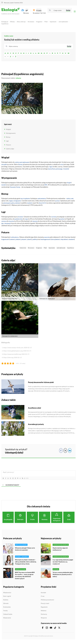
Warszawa (7, 3)
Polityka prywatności (47, 603)
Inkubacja (12, 224)
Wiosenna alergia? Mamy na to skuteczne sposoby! (25, 552)
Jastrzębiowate (63, 23)
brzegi (20, 202)
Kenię (19, 188)
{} (26, 481)
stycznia (14, 222)
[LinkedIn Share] (70, 454)
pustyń (62, 202)
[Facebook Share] (61, 454)
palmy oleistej (21, 204)
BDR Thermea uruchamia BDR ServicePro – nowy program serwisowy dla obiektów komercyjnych (25, 578)
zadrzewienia (43, 199)
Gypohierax (5, 24)
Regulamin (44, 610)
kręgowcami (11, 240)
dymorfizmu (52, 170)
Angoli (69, 183)
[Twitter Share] (65, 454)
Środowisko (7, 610)
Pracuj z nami (45, 606)
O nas (43, 599)
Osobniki (67, 170)
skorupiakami (65, 240)
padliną (43, 240)
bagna (15, 202)
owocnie (47, 238)
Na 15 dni (43, 13)
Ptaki (46, 23)
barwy (21, 165)
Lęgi (7, 142)
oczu (63, 165)
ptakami (25, 240)
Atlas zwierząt (21, 23)
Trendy (5, 613)
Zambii (4, 186)
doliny (70, 199)
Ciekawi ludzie (8, 617)
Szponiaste (53, 23)
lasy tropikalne (25, 199)
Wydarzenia (7, 620)
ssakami (19, 240)
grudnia (65, 220)
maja (29, 220)
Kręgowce (39, 23)
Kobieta (6, 603)
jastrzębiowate (25, 163)
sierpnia (38, 222)
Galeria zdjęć (10, 149)
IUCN (50, 204)
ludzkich (35, 204)
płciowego (60, 170)
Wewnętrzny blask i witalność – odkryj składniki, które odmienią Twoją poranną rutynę (26, 565)
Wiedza (12, 23)
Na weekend (36, 13)
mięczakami (5, 242)
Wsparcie (44, 620)
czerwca (6, 222)
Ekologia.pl (5, 23)
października (21, 220)
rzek (3, 202)
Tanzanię (13, 188)
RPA (46, 186)
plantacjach (12, 204)
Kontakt (43, 595)
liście (46, 204)
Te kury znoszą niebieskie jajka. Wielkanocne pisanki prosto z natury (63, 577)
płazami (31, 240)
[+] (29, 481)
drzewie (21, 218)
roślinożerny (15, 238)
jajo (7, 224)
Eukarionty (23, 251)
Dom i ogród (7, 599)
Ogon (51, 167)
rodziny (17, 163)
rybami (37, 240)
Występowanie (11, 134)
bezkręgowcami (54, 240)
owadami (13, 242)
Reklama (44, 613)
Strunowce (31, 23)
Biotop (8, 138)
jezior (24, 202)
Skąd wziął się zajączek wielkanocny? (60, 552)
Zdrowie (6, 606)
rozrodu (54, 218)
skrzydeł (4, 165)
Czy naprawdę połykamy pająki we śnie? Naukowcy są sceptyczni (63, 565)
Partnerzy (44, 617)
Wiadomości (7, 595)
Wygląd (8, 130)
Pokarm (8, 146)
